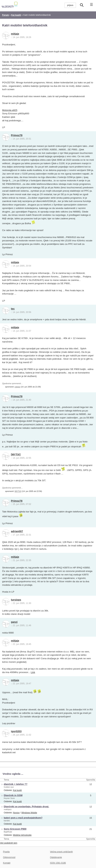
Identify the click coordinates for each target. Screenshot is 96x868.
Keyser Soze (9, 798)
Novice (16, 813)
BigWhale (8, 832)
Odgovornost (9, 857)
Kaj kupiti (17, 790)
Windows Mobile (29, 813)
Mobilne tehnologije (22, 835)
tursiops (16, 600)
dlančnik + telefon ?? (16, 784)
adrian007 (17, 531)
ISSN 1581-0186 (58, 863)
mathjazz (8, 809)
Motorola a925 (10, 110)
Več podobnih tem (9, 843)
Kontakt (7, 863)
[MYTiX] (16, 454)
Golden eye (9, 787)
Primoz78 (17, 135)
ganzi (14, 622)
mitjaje (15, 34)
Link (33, 672)
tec (13, 309)
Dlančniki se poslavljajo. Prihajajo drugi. (26, 806)
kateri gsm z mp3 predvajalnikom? (23, 818)
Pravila (6, 852)
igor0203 (16, 731)
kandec (7, 821)
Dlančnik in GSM (13, 795)
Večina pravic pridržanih (61, 852)
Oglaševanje (56, 857)
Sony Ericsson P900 (15, 829)
